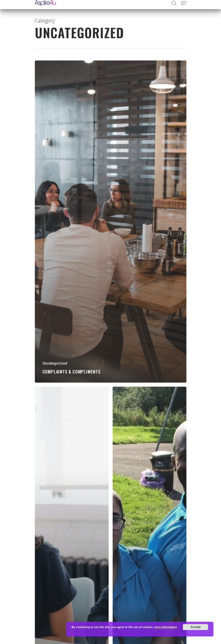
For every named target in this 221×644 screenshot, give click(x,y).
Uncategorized (55, 363)
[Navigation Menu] (184, 3)
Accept (195, 627)
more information (165, 627)
